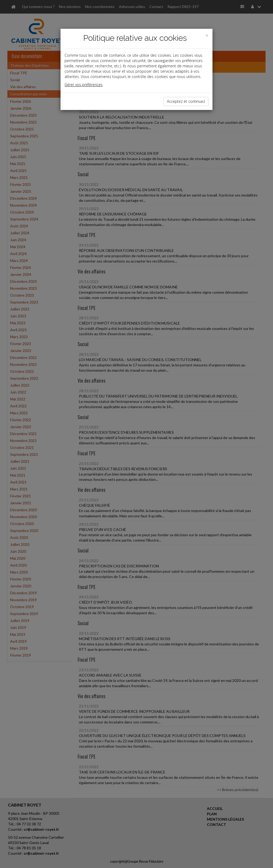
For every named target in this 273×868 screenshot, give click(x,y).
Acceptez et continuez (186, 101)
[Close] (207, 36)
